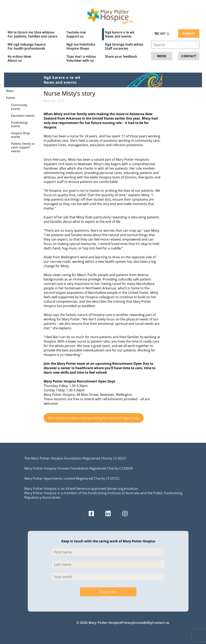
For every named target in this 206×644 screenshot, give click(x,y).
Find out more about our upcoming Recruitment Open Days (94, 418)
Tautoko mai (81, 34)
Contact (189, 56)
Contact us (161, 623)
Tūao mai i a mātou (81, 58)
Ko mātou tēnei (32, 58)
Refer (162, 56)
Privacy (127, 623)
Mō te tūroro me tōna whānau (32, 34)
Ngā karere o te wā (124, 34)
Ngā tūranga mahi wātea (124, 46)
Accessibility (143, 623)
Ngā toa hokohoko (81, 46)
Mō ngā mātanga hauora (32, 46)
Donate (189, 33)
